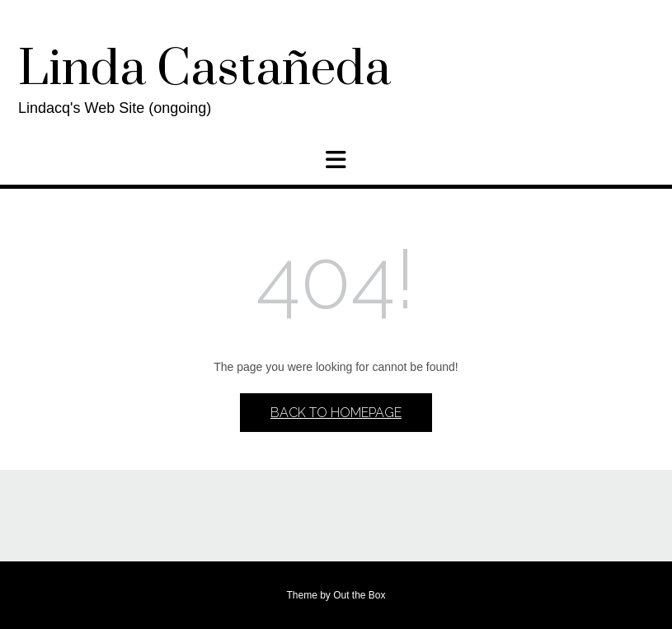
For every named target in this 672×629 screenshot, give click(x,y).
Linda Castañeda (204, 70)
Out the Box (359, 595)
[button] (336, 160)
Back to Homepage (336, 413)
